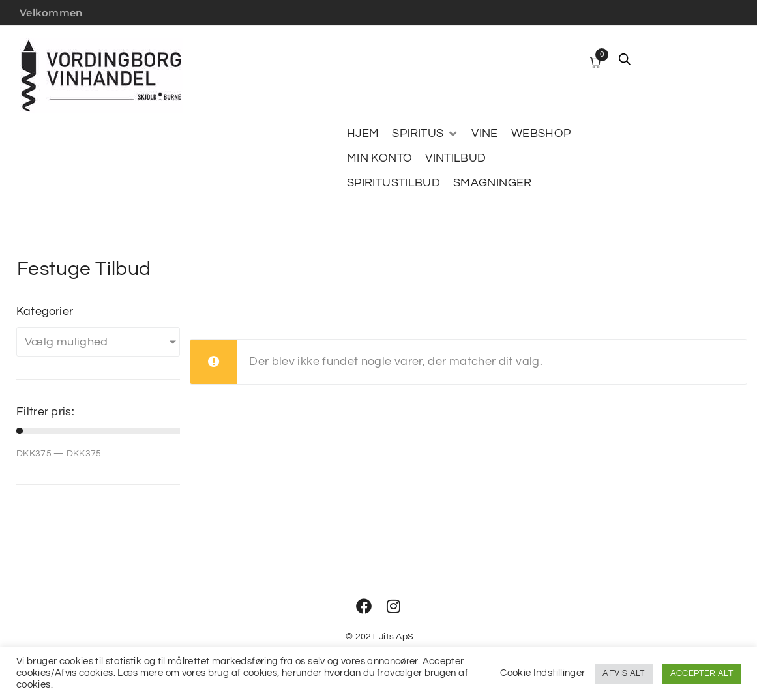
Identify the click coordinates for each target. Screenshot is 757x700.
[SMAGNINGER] (493, 183)
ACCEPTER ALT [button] (702, 673)
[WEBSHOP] (541, 134)
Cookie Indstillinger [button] (542, 673)
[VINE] (484, 134)
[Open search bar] (625, 59)
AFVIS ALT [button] (623, 673)
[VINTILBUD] (455, 158)
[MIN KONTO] (379, 158)
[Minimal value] (98, 431)
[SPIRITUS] (425, 134)
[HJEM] (363, 134)
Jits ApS (396, 637)
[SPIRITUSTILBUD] (393, 183)
